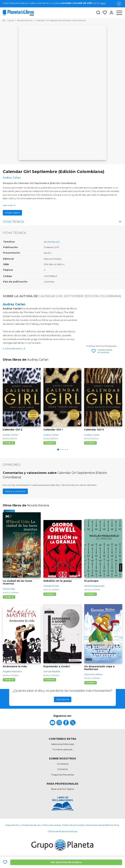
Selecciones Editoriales (63, 744)
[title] (52, 723)
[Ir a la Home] (4, 20)
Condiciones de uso (31, 825)
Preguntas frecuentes (63, 775)
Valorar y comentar (15, 491)
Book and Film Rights (63, 789)
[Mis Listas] (104, 13)
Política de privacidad (73, 825)
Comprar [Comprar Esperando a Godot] (50, 680)
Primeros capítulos (62, 749)
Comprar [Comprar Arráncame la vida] (9, 680)
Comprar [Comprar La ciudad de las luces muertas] (9, 597)
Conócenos (63, 764)
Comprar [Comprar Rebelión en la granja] (50, 594)
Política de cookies (51, 825)
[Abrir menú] (119, 13)
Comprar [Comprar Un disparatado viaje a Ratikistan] (91, 683)
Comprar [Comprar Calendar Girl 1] (50, 443)
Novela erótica (10, 439)
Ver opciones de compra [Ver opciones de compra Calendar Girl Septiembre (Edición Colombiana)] (66, 862)
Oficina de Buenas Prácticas (62, 831)
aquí (103, 3)
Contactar (63, 769)
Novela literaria (52, 242)
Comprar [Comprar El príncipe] (91, 594)
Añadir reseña (12, 213)
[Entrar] (110, 13)
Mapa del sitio (12, 825)
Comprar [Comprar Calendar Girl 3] (90, 443)
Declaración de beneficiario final (102, 825)
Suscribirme (63, 699)
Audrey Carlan (14, 304)
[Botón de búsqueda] (98, 13)
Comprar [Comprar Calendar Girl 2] (9, 443)
